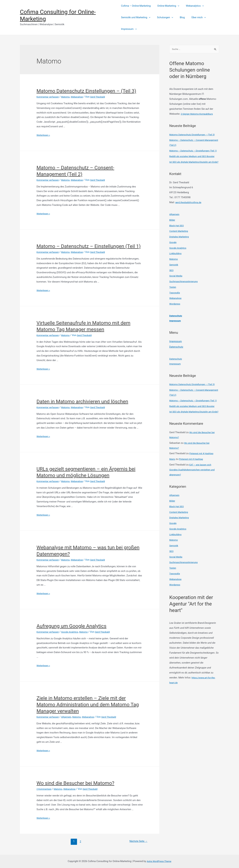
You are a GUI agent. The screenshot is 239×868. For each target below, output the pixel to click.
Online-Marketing (167, 6)
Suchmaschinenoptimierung (185, 297)
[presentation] (176, 6)
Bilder (172, 235)
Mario (173, 489)
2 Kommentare (45, 789)
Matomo (68, 97)
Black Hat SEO (177, 241)
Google (173, 258)
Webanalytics (192, 6)
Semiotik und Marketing (136, 17)
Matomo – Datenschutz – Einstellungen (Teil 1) (89, 246)
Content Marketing (179, 246)
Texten (173, 302)
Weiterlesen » (44, 135)
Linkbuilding (176, 269)
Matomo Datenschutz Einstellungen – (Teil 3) (86, 91)
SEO (172, 286)
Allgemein (69, 717)
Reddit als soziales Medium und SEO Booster (194, 167)
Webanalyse (80, 97)
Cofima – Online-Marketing (136, 6)
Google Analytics (73, 632)
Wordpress (175, 319)
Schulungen (163, 17)
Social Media (176, 291)
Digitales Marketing (180, 252)
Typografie (175, 308)
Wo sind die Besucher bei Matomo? (75, 783)
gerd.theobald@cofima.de (190, 218)
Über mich (194, 17)
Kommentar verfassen (49, 97)
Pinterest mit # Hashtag (202, 484)
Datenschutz (176, 331)
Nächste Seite (137, 841)
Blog (179, 17)
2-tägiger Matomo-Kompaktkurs (198, 114)
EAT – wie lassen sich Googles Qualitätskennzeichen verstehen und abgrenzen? (194, 500)
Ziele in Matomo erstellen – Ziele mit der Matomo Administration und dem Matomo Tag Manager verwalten (88, 705)
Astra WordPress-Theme (159, 861)
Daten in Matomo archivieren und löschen (82, 401)
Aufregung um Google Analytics (71, 626)
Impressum (129, 29)
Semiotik (174, 280)
